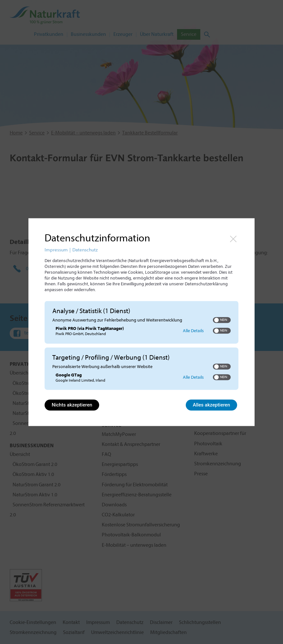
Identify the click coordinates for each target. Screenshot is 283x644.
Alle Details (193, 331)
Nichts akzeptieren (72, 405)
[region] (141, 346)
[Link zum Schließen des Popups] (233, 239)
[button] (216, 320)
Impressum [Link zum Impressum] (56, 250)
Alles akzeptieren (211, 405)
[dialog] (141, 322)
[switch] (222, 320)
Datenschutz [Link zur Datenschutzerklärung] (85, 250)
